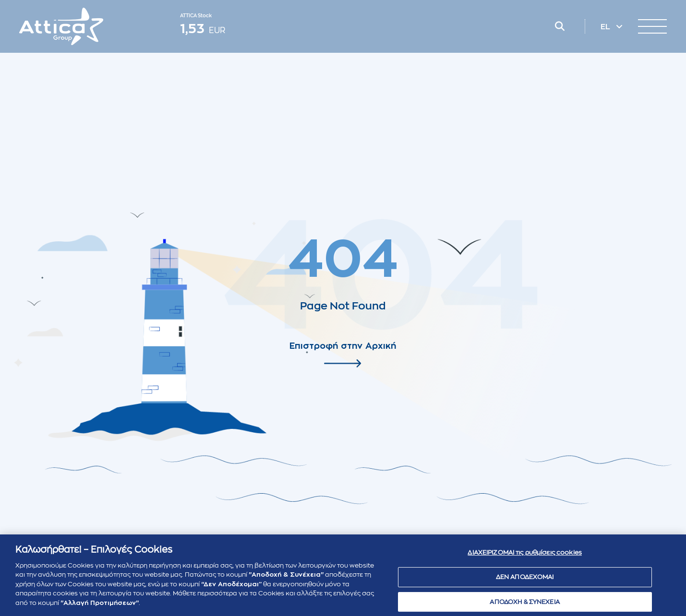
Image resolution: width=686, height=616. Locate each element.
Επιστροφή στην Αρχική (343, 346)
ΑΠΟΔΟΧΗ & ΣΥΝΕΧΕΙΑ (524, 605)
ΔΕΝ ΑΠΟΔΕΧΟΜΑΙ (525, 580)
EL (606, 27)
